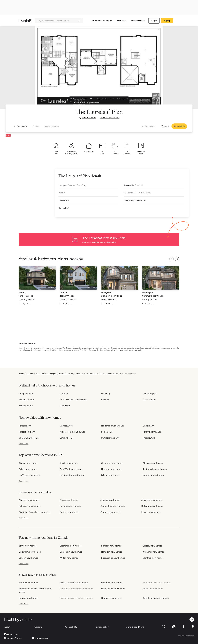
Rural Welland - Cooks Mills (73, 400)
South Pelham (92, 374)
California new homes (29, 506)
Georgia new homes (110, 512)
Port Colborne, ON (152, 432)
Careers (38, 627)
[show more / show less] (24, 444)
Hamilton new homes (112, 552)
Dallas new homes (28, 469)
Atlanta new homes (28, 463)
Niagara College (26, 400)
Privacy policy (102, 627)
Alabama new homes (29, 500)
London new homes (28, 558)
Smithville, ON (67, 438)
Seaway (105, 400)
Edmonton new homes (71, 552)
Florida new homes (69, 512)
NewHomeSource (13, 638)
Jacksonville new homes (155, 469)
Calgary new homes (152, 546)
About (7, 627)
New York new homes (153, 475)
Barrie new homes (28, 546)
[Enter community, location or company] (59, 21)
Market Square (150, 394)
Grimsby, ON (66, 426)
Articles (121, 21)
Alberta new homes (28, 583)
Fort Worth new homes (71, 469)
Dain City (106, 394)
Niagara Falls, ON (27, 432)
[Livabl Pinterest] (193, 627)
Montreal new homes (153, 558)
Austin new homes (69, 463)
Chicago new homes (153, 463)
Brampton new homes (71, 546)
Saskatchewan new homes (156, 598)
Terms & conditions (135, 627)
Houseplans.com (40, 638)
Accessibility (71, 627)
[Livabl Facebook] (184, 627)
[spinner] (79, 21)
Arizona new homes (110, 500)
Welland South (26, 406)
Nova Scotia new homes (113, 589)
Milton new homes (69, 558)
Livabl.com (123, 350)
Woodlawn (65, 406)
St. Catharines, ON (110, 438)
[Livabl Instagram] (174, 627)
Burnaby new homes (111, 546)
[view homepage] (25, 21)
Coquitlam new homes (30, 552)
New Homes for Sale (102, 21)
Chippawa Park (26, 394)
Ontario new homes (28, 598)
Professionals (138, 21)
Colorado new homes (70, 506)
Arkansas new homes (152, 500)
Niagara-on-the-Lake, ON (72, 432)
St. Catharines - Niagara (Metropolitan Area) (55, 374)
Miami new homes (110, 475)
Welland (80, 374)
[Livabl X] (164, 627)
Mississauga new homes (113, 558)
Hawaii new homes (151, 512)
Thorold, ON (149, 438)
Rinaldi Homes (89, 118)
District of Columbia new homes (34, 512)
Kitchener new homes (153, 552)
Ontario (30, 374)
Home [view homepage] (22, 374)
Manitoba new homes (112, 583)
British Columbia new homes (74, 583)
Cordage (64, 394)
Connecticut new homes (112, 506)
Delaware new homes (152, 506)
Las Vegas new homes (29, 475)
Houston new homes (111, 469)
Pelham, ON (107, 432)
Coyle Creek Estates (110, 118)
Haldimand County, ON (113, 426)
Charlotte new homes (112, 463)
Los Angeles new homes (72, 475)
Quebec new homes (111, 598)
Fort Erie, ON (25, 426)
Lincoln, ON (148, 426)
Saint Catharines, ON (29, 438)
